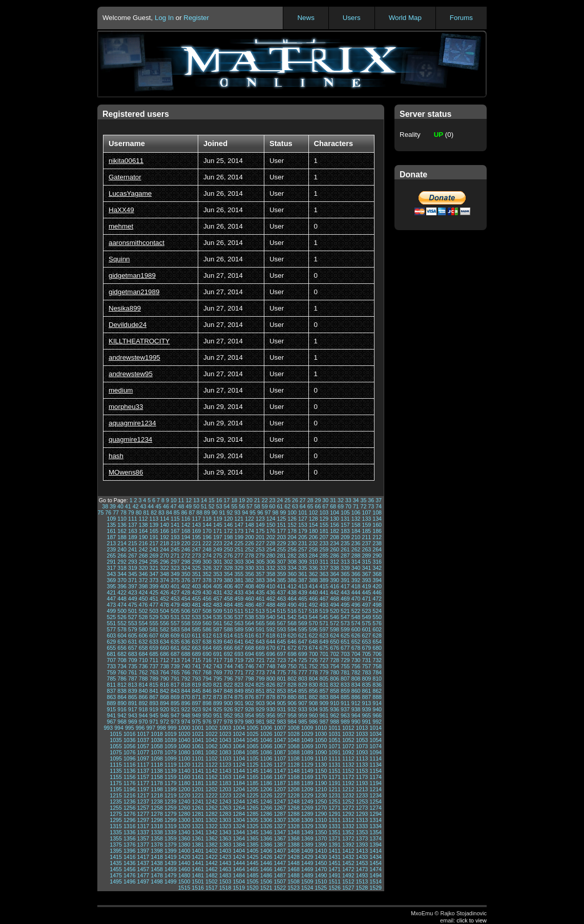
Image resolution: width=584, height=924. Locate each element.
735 (133, 666)
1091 (335, 752)
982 (271, 722)
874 (228, 697)
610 (186, 635)
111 (133, 519)
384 (271, 580)
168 (186, 531)
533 (196, 617)
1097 (143, 758)
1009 (307, 728)
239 (111, 549)
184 (356, 531)
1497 (143, 881)
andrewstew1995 (134, 357)
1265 (253, 808)
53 (219, 506)
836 (377, 685)
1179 (171, 783)
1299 (171, 820)
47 (174, 506)
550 (377, 617)
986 (314, 722)
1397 (143, 851)
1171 (335, 777)
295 (154, 562)
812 (122, 685)
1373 (362, 838)
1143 (225, 771)
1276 (130, 814)
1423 (225, 857)
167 (175, 531)
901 (239, 703)
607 (154, 635)
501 (133, 611)
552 (122, 623)
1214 (376, 789)
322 (164, 568)
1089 (307, 752)
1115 (116, 765)
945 (154, 715)
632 (143, 642)
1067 (280, 746)
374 (164, 580)
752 (314, 666)
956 (271, 715)
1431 (335, 857)
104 (335, 512)
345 (133, 574)
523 (366, 611)
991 (366, 722)
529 (154, 617)
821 (218, 685)
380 (228, 580)
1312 (348, 820)
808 (356, 679)
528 (143, 617)
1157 (143, 777)
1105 (253, 758)
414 (314, 586)
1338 (157, 832)
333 (281, 568)
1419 (171, 857)
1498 (157, 881)
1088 (294, 752)
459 (239, 599)
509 (218, 611)
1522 (280, 888)
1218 (157, 795)
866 (143, 697)
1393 (362, 845)
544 (314, 617)
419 (366, 586)
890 (122, 703)
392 (356, 580)
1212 (348, 789)
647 (303, 642)
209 (345, 537)
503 (154, 611)
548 (356, 617)
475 (133, 605)
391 (345, 580)
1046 (266, 740)
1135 (116, 771)
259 (324, 549)
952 (228, 715)
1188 (294, 783)
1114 (376, 758)
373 (154, 580)
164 (143, 531)
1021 (198, 734)
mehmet (121, 226)
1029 (307, 734)
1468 (294, 869)
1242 (212, 802)
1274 (376, 808)
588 (228, 629)
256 (292, 549)
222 (207, 543)
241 (133, 549)
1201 (198, 789)
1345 (253, 832)
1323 (225, 826)
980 (249, 722)
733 (111, 666)
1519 (239, 888)
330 (249, 568)
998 (161, 728)
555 (154, 623)
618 (271, 635)
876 (249, 697)
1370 (321, 838)
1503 (225, 881)
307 (281, 562)
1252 (348, 802)
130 (335, 519)
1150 (321, 771)
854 (292, 691)
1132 (348, 765)
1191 (335, 783)
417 (345, 586)
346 (143, 574)
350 (186, 574)
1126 (266, 765)
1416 (130, 857)
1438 (157, 863)
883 (324, 697)
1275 (116, 814)
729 (345, 660)
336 (314, 568)
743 (218, 666)
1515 (184, 888)
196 (207, 537)
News (306, 18)
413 (303, 586)
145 (218, 525)
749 (281, 666)
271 (175, 556)
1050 (321, 740)
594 (292, 629)
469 (345, 599)
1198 (157, 789)
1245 (253, 802)
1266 (266, 808)
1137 (143, 771)
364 (335, 574)
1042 (212, 740)
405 (218, 586)
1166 (266, 777)
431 (218, 592)
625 (345, 635)
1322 (212, 826)
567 (281, 623)
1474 (376, 869)
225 (239, 543)
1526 (335, 888)
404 (207, 586)
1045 (253, 740)
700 (314, 654)
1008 (294, 728)
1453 (362, 863)
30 (325, 500)
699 (303, 654)
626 (356, 635)
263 (366, 549)
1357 (143, 838)
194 (186, 537)
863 (111, 697)
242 (143, 549)
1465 (253, 869)
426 (164, 592)
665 (218, 648)
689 (196, 654)
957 (281, 715)
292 (122, 562)
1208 (294, 789)
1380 (184, 845)
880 (292, 697)
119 (218, 519)
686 (164, 654)
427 (175, 592)
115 (175, 519)
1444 (239, 863)
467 (324, 599)
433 (239, 592)
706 (377, 654)
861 (366, 691)
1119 (171, 765)
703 (345, 654)
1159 (171, 777)
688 (186, 654)
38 (105, 506)
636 (186, 642)
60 (273, 506)
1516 (198, 888)
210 (356, 537)
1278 (157, 814)
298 (186, 562)
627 (366, 635)
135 (111, 525)
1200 (184, 789)
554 (143, 623)
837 (111, 691)
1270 (321, 808)
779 (324, 672)
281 (281, 556)
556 (164, 623)
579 (133, 629)
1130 (321, 765)
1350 (321, 832)
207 (324, 537)
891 (133, 703)
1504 (239, 881)
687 (175, 654)
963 (345, 715)
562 (228, 623)
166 (164, 531)
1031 (335, 734)
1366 (266, 838)
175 (260, 531)
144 (207, 525)
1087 (280, 752)
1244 (239, 802)
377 (196, 580)
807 (345, 679)
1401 (198, 851)
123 (260, 519)
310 (314, 562)
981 (260, 722)
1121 (198, 765)
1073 (362, 746)
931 (281, 709)
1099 (171, 758)
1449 (307, 863)
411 (281, 586)
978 (228, 722)
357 (260, 574)
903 (260, 703)
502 (143, 611)
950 (207, 715)
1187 (280, 783)
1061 (198, 746)
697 (281, 654)
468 (335, 599)
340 (356, 568)
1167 (280, 777)
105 (345, 512)
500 (122, 611)
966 (377, 715)
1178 (157, 783)
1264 (239, 808)
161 (111, 531)
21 (257, 500)
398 (143, 586)
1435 (116, 863)
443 (345, 592)
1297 (143, 820)
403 (196, 586)
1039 (171, 740)
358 (271, 574)
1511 (335, 881)
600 (356, 629)
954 (249, 715)
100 (292, 512)
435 (260, 592)
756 (356, 666)
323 (175, 568)
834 (356, 685)
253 (260, 549)
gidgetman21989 (134, 292)
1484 (239, 875)
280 (271, 556)
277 (239, 556)
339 (345, 568)
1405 (253, 851)
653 (366, 642)
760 (122, 672)
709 (133, 660)
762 (143, 672)
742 (207, 666)
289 (366, 556)
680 (377, 648)
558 (186, 623)
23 (273, 500)
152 (292, 525)
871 (196, 697)
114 (164, 519)
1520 (253, 888)
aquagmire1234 (132, 423)
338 (335, 568)
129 (324, 519)
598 (335, 629)
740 (186, 666)
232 (314, 543)
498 (377, 605)
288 (356, 556)
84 (169, 512)
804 (314, 679)
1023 (225, 734)
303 (239, 562)
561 (218, 623)
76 (108, 512)
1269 (307, 808)
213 (111, 543)
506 (186, 611)
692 (228, 654)
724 (292, 660)
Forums (461, 18)
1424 (239, 857)
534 (207, 617)
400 (164, 586)
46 (166, 506)
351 (196, 574)
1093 (362, 752)
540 (271, 617)
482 (207, 605)
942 (122, 715)
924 (207, 709)
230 (292, 543)
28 (310, 500)
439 (303, 592)
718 (228, 660)
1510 (321, 881)
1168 (294, 777)
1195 (116, 789)
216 (143, 543)
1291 (335, 814)
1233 (362, 795)
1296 (130, 820)
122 (249, 519)
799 (260, 679)
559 (196, 623)
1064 (239, 746)
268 (143, 556)
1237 (143, 802)
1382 (212, 845)
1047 (280, 740)
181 (324, 531)
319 (133, 568)
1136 (130, 771)
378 (207, 580)
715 (196, 660)
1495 (116, 881)
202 (271, 537)
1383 (225, 845)
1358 (157, 838)
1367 (280, 838)
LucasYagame (130, 193)
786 (122, 679)
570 (314, 623)
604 (122, 635)
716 (207, 660)
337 (324, 568)
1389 (307, 845)
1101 (198, 758)
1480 (184, 875)
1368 (294, 838)
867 (154, 697)
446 (377, 592)
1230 (321, 795)
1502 (212, 881)
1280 (184, 814)
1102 (212, 758)
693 (239, 654)
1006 (266, 728)
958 (292, 715)
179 (303, 531)
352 (207, 574)
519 (324, 611)
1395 (116, 851)
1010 (321, 728)
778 (314, 672)
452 (164, 599)
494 (335, 605)
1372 (348, 838)
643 (260, 642)
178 (292, 531)
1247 (280, 802)
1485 (253, 875)
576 (377, 623)
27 (303, 500)
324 (186, 568)
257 (303, 549)
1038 (157, 740)
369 (111, 580)
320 (143, 568)
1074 (376, 746)
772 (249, 672)
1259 (171, 808)
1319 (171, 826)
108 (377, 512)
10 (174, 500)
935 (324, 709)
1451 (335, 863)
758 (377, 666)
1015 (116, 734)
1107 (280, 758)
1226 (266, 795)
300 (207, 562)
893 (154, 703)
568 (292, 623)
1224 (239, 795)
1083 (225, 752)
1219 (171, 795)
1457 (143, 869)
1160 (184, 777)
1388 (294, 845)
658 (143, 648)
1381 (198, 845)
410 (271, 586)
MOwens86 (126, 472)
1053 (362, 740)
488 (271, 605)
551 (111, 623)
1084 (239, 752)
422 (122, 592)
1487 (280, 875)
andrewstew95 (131, 374)
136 (122, 525)
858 (335, 691)
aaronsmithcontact (137, 243)
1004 (239, 728)
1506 (266, 881)
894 (164, 703)
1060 (184, 746)
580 (143, 629)
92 (230, 512)
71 (356, 506)
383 (260, 580)
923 (196, 709)
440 (314, 592)
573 (345, 623)
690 (207, 654)
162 (122, 531)
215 (133, 543)
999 (172, 728)
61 (280, 506)
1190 (321, 783)
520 (335, 611)
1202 (212, 789)
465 (303, 599)
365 (345, 574)
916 (122, 709)
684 (143, 654)
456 (207, 599)
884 (335, 697)
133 (366, 519)
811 (111, 685)
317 (111, 568)
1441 (198, 863)
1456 (130, 869)
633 (154, 642)
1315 (116, 826)
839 (133, 691)
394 (377, 580)
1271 (335, 808)
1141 (198, 771)
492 (314, 605)
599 (345, 629)
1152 (348, 771)
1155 (116, 777)
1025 (253, 734)
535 (218, 617)
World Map (405, 18)
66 (318, 506)
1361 (198, 838)
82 (154, 512)
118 (207, 519)
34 (356, 500)
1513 (362, 881)
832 (335, 685)
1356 (130, 838)
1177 (143, 783)
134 (377, 519)
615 (239, 635)
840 (143, 691)
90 (215, 512)
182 (335, 531)
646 (292, 642)
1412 (348, 851)
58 (257, 506)
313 (345, 562)
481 (196, 605)
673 (303, 648)
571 (324, 623)
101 (303, 512)
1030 (321, 734)
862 (377, 691)
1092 (348, 752)
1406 (266, 851)
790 (164, 679)
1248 (294, 802)
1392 (348, 845)
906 (292, 703)
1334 (376, 826)
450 (143, 599)
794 (207, 679)
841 (154, 691)
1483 (225, 875)
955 (260, 715)
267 (133, 556)
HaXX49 (121, 210)
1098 (157, 758)
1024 (239, 734)
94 (245, 512)
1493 (362, 875)
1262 (212, 808)
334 (292, 568)
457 (218, 599)
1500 (184, 881)
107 (366, 512)
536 (228, 617)
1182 (212, 783)
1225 (253, 795)
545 (324, 617)
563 (239, 623)
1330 (321, 826)
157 (345, 525)
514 (271, 611)
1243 (225, 802)
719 (239, 660)
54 (227, 506)
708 (122, 660)
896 (186, 703)
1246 (266, 802)
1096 (130, 758)
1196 (130, 789)
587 (218, 629)
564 (249, 623)
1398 (157, 851)
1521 (266, 888)
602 (377, 629)
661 (175, 648)
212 (377, 537)
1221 (198, 795)
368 (377, 574)
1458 (157, 869)
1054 (376, 740)
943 (133, 715)
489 (281, 605)
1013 (362, 728)
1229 (307, 795)
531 (175, 617)
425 (154, 592)
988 (335, 722)
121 (239, 519)
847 (218, 691)
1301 (198, 820)
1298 (157, 820)
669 (260, 648)
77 (116, 512)
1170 (321, 777)
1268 (294, 808)
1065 (253, 746)
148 (249, 525)
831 (324, 685)
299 (196, 562)
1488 (294, 875)
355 (239, 574)
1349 (307, 832)
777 (303, 672)
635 (175, 642)
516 (292, 611)
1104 (239, 758)
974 (186, 722)
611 (196, 635)
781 (345, 672)
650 (335, 642)
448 (122, 599)
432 (228, 592)
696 (271, 654)
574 (356, 623)
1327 (280, 826)
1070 (321, 746)
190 (143, 537)
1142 (212, 771)
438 (292, 592)
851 (260, 691)
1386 (266, 845)
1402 (212, 851)
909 (324, 703)
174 (249, 531)
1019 (171, 734)
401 (175, 586)
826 (271, 685)
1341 (198, 832)
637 (196, 642)
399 (154, 586)
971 (154, 722)
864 (122, 697)
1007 (280, 728)
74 (379, 506)
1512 (348, 881)
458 (228, 599)
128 (314, 519)
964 (356, 715)
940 (377, 709)
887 (366, 697)
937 (345, 709)
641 (239, 642)
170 (207, 531)
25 (287, 500)
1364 (239, 838)
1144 (239, 771)
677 (345, 648)
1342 (212, 832)
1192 (348, 783)
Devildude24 (128, 325)
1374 (376, 838)
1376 (130, 845)
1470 (321, 869)
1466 (266, 869)
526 (122, 617)
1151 (335, 771)
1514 (376, 881)
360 (292, 574)
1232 (348, 795)
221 (196, 543)
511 (239, 611)
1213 (362, 789)
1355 (116, 838)
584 (186, 629)
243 (154, 549)
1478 (157, 875)
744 (228, 666)
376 (186, 580)
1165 (253, 777)
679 (366, 648)
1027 (280, 734)
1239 (171, 802)
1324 (239, 826)
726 (314, 660)
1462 (212, 869)
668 (249, 648)
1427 (280, 857)
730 (356, 660)
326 (207, 568)
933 (303, 709)
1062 (212, 746)
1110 (321, 758)
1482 (212, 875)
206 (314, 537)
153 (303, 525)
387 (303, 580)
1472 (348, 869)
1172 (348, 777)
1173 (362, 777)
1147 (280, 771)
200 (249, 537)
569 (303, 623)
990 (356, 722)
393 (366, 580)
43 (143, 506)
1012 (348, 728)
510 (228, 611)
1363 (225, 838)
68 (333, 506)
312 (335, 562)
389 (324, 580)
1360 (184, 838)
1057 (143, 746)
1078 (157, 752)
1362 (212, 838)
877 (260, 697)
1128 (294, 765)
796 (228, 679)
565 (260, 623)
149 (260, 525)
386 (292, 580)
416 (335, 586)
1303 (225, 820)
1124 (239, 765)
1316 (130, 826)
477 (154, 605)
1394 (376, 845)
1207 (280, 789)
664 (207, 648)
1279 (171, 814)
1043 (225, 740)
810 (377, 679)
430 (207, 592)
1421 (198, 857)
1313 (362, 820)
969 (133, 722)
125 (281, 519)
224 (228, 543)
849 (239, 691)
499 (111, 611)
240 (122, 549)
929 (260, 709)
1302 (212, 820)
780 (335, 672)
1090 (321, 752)
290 (377, 556)
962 (335, 715)
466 (314, 599)
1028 (294, 734)
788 (143, 679)
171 (218, 531)
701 (324, 654)
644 (271, 642)
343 (111, 574)
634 (164, 642)
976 (207, 722)
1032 (348, 734)
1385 (253, 845)
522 (356, 611)
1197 (143, 789)
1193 (362, 783)
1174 (376, 777)
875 (239, 697)
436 (271, 592)
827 (281, 685)
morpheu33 (126, 407)
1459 (171, 869)
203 (281, 537)
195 (196, 537)
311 (324, 562)
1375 (116, 845)
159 (366, 525)
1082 (212, 752)
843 (175, 691)
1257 (143, 808)
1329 (307, 826)
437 (281, 592)
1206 (266, 789)
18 (234, 500)
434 (249, 592)
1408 (294, 851)
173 (239, 531)
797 (239, 679)
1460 (184, 869)
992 (377, 722)
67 (325, 506)
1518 (225, 888)
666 (228, 648)
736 (143, 666)
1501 (198, 881)
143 (196, 525)
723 (281, 660)
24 (280, 500)
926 (228, 709)
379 (218, 580)
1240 (184, 802)
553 (133, 623)
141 (175, 525)
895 (175, 703)
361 (303, 574)
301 (218, 562)
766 (186, 672)
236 (356, 543)
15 (212, 500)
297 (175, 562)
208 (335, 537)
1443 (225, 863)
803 (303, 679)
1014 (376, 728)
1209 (307, 789)
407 (239, 586)
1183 (225, 783)
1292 (348, 814)
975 (196, 722)
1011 (335, 728)
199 (239, 537)
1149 (307, 771)
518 (314, 611)
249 (218, 549)
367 (366, 574)
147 (239, 525)
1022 (212, 734)
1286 (266, 814)
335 (303, 568)
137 (133, 525)
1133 (362, 765)
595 (303, 629)
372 (143, 580)
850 (249, 691)
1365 (253, 838)
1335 (116, 832)
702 (335, 654)
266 (122, 556)
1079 (171, 752)
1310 (321, 820)
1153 (362, 771)
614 (228, 635)
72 (363, 506)
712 (164, 660)
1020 (184, 734)
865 (133, 697)
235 (345, 543)
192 (164, 537)
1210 (321, 789)
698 (292, 654)
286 (335, 556)
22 (265, 500)
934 (314, 709)
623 (324, 635)
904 (271, 703)
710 (143, 660)
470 (356, 599)
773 (260, 672)
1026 (266, 734)
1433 (362, 857)
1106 (266, 758)
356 (249, 574)
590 (249, 629)
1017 (143, 734)
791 (175, 679)
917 (133, 709)
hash (116, 456)
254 (271, 549)
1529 (376, 888)
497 (366, 605)
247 (196, 549)
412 (292, 586)
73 (371, 506)
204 (292, 537)
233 (324, 543)
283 (303, 556)
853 (281, 691)
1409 (307, 851)
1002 (212, 728)
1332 (348, 826)
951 (218, 715)
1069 (307, 746)
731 (366, 660)
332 (271, 568)
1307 (280, 820)
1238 (157, 802)
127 (303, 519)
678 (356, 648)
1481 (198, 875)
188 (122, 537)
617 (260, 635)
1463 (225, 869)
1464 (239, 869)
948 (186, 715)
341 (366, 568)
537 (239, 617)
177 (281, 531)
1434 (376, 857)
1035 (116, 740)
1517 (212, 888)
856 (314, 691)
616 (249, 635)
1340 (184, 832)
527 (133, 617)
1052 (348, 740)
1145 (253, 771)
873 (218, 697)
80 (139, 512)
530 (164, 617)
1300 (184, 820)
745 (239, 666)
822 (228, 685)
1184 (239, 783)
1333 (362, 826)
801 (281, 679)
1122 (212, 765)
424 (143, 592)
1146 (266, 771)
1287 (280, 814)
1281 (198, 814)
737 (154, 666)
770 (228, 672)
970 (143, 722)
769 (218, 672)
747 (260, 666)
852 (271, 691)
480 (186, 605)
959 (303, 715)
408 (249, 586)
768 (207, 672)
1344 (239, 832)
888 (377, 697)
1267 (280, 808)
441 (324, 592)
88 (199, 512)
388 (314, 580)
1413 (362, 851)
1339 (171, 832)
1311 (335, 820)
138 (143, 525)
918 (143, 709)
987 (324, 722)
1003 (225, 728)
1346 (266, 832)
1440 (184, 863)
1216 (130, 795)
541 (281, 617)
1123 (225, 765)
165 (154, 531)
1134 (376, 765)
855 (303, 691)
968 (122, 722)
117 (196, 519)
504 (164, 611)
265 (111, 556)
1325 (253, 826)
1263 (225, 808)
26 (295, 500)
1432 (348, 857)
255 (281, 549)
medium (121, 390)
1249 (307, 802)
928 (249, 709)
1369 (307, 838)
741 (196, 666)
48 (181, 506)
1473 (362, 869)
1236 (130, 802)
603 (111, 635)
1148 (294, 771)
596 (314, 629)
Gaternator (125, 177)
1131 (335, 765)
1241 (198, 802)
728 (335, 660)
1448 (294, 863)
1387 (280, 845)
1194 (376, 783)
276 (228, 556)
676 (335, 648)
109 (111, 519)
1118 (157, 765)
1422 (212, 857)
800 (271, 679)
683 (133, 654)
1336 (130, 832)
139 (154, 525)
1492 (348, 875)
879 (281, 697)
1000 (184, 728)
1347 (280, 832)
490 (292, 605)
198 (228, 537)
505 (175, 611)
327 (218, 568)
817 (175, 685)
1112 (348, 758)
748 (271, 666)
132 (356, 519)
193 (175, 537)
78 (123, 512)
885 (345, 697)
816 (164, 685)
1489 (307, 875)
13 (196, 500)
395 (111, 586)
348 (164, 574)
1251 (335, 802)
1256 (130, 808)
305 (260, 562)
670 (271, 648)
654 (377, 642)
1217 (143, 795)
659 (154, 648)
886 (356, 697)
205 (303, 537)
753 (324, 666)
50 (196, 506)
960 (314, 715)
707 (111, 660)
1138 (157, 771)
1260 (184, 808)
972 (164, 722)
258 (314, 549)
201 (260, 537)
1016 (130, 734)
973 (175, 722)
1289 (307, 814)
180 (314, 531)
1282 (212, 814)
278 (249, 556)
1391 (335, 845)
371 (133, 580)
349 (175, 574)
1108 (294, 758)
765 (175, 672)
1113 (362, 758)
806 (335, 679)
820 (207, 685)
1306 (266, 820)
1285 (253, 814)
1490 (321, 875)
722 (271, 660)
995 (130, 728)
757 (366, 666)
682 (122, 654)
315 (366, 562)
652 (356, 642)
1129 (307, 765)
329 (239, 568)
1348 (294, 832)
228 (271, 543)
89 (207, 512)
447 (111, 599)
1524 (307, 888)
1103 (225, 758)
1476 (130, 875)
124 (271, 519)
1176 (130, 783)
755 (345, 666)
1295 (116, 820)
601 (366, 629)
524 (377, 611)
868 (164, 697)
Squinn (119, 259)
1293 (362, 814)
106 (356, 512)
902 (249, 703)
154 (314, 525)
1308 (294, 820)
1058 (157, 746)
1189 (307, 783)
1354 (376, 832)
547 (345, 617)
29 (318, 500)
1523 (294, 888)
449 (133, 599)
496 (356, 605)
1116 (130, 765)
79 (131, 512)
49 (189, 506)
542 (292, 617)
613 (218, 635)
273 (196, 556)
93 (237, 512)
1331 (335, 826)
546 (335, 617)
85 (177, 512)
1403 (225, 851)
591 (260, 629)
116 (186, 519)
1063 (225, 746)
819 (196, 685)
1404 (239, 851)
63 (295, 506)
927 (239, 709)
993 (108, 728)
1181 (198, 783)
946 (164, 715)
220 (186, 543)
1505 (253, 881)
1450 (321, 863)
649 (324, 642)
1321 (198, 826)
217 (154, 543)
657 (133, 648)
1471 (335, 869)
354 (228, 574)
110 (122, 519)
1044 (239, 740)
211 (366, 537)
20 (249, 500)
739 (175, 666)
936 (335, 709)
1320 (184, 826)
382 (249, 580)
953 (239, 715)
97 (268, 512)
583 (175, 629)
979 (239, 722)
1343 (225, 832)
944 (143, 715)
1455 (116, 869)
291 (111, 562)
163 (133, 531)
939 (366, 709)
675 (324, 648)
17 (227, 500)
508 (207, 611)
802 (292, 679)
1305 (253, 820)
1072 (348, 746)
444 (356, 592)
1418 (157, 857)
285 (324, 556)
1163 (225, 777)
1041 (198, 740)
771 (239, 672)
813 (133, 685)
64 (303, 506)
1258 (157, 808)
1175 (116, 783)
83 (161, 512)
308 (292, 562)
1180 (184, 783)
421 (111, 592)
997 (151, 728)
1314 (376, 820)
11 (181, 500)
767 (196, 672)
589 (239, 629)
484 (228, 605)
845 (196, 691)
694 (249, 654)
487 (260, 605)
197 (218, 537)
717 (218, 660)
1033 (362, 734)
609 (175, 635)
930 (271, 709)
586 (207, 629)
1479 (171, 875)
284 (314, 556)
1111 (335, 758)
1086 (266, 752)
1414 (376, 851)
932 (292, 709)
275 (218, 556)
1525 (321, 888)
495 (345, 605)
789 (154, 679)
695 (260, 654)
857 (324, 691)
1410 (321, 851)
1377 (143, 845)
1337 (143, 832)
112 (143, 519)
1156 (130, 777)
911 (345, 703)
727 (324, 660)
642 (249, 642)
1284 (239, 814)
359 (281, 574)
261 (345, 549)
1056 (130, 746)
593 (281, 629)
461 (260, 599)
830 (314, 685)
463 (281, 599)
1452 (348, 863)
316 (377, 562)
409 (260, 586)
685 (154, 654)
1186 (266, 783)
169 (196, 531)
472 (377, 599)
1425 (253, 857)
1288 (294, 814)
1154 (376, 771)
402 (186, 586)
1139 (171, 771)
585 (196, 629)
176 (271, 531)
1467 (280, 869)
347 (154, 574)
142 (186, 525)
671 (281, 648)
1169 (307, 777)
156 (335, 525)
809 (366, 679)
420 (377, 586)
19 (242, 500)
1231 (335, 795)
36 (371, 500)
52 (212, 506)
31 (333, 500)
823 (239, 685)
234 (335, 543)
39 (113, 506)
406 (228, 586)
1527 (348, 888)
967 (111, 722)
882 (314, 697)
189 (133, 537)
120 (228, 519)
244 (164, 549)
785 (111, 679)
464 (292, 599)
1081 (198, 752)
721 (260, 660)
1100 (184, 758)
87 (192, 512)
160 (377, 525)
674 (314, 648)
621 (303, 635)
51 (204, 506)
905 (281, 703)
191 (154, 537)
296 (164, 562)
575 (366, 623)
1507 (280, 881)
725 (303, 660)
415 (324, 586)
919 (154, 709)
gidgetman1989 (132, 275)
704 (356, 654)
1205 (253, 789)
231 (303, 543)
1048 (294, 740)
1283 (225, 814)
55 (234, 506)
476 (143, 605)
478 (164, 605)
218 (164, 543)
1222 (212, 795)
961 (324, 715)
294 (143, 562)
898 (207, 703)
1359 (171, 838)
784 (377, 672)
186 (377, 531)
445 (366, 592)
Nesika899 (125, 308)
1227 (280, 795)
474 (122, 605)
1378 (157, 845)
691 (218, 654)
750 (292, 666)
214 (122, 543)
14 (204, 500)
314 (356, 562)
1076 (130, 752)
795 (218, 679)
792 (186, 679)
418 (356, 586)
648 (314, 642)
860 (356, 691)
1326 (266, 826)
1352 (348, 832)
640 (228, 642)
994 (119, 728)
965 (366, 715)
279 (260, 556)
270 (164, 556)
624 (335, 635)
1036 (130, 740)
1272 (348, 808)
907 (303, 703)
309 (303, 562)
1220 (184, 795)
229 (281, 543)
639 (218, 642)
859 (345, 691)
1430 (321, 857)
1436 (130, 863)
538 (249, 617)
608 (164, 635)
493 (324, 605)
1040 (184, 740)
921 (175, 709)
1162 (212, 777)
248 (207, 549)
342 (377, 568)
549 (366, 617)
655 (111, 648)
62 (287, 506)
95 (253, 512)
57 (249, 506)
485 (239, 605)
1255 (116, 808)
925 (218, 709)
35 (363, 500)
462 (271, 599)
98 (276, 512)
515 (281, 611)
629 (111, 642)
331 (260, 568)
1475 (116, 875)
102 (314, 512)
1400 (184, 851)
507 (196, 611)
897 (196, 703)
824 (249, 685)
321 (154, 568)
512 (249, 611)
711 (154, 660)
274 (207, 556)
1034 (376, 734)
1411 (335, 851)
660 (164, 648)
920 (164, 709)
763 (154, 672)
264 (377, 549)
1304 (239, 820)
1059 (171, 746)
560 (207, 623)
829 (303, 685)
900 (228, 703)
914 (377, 703)
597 (324, 629)
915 (111, 709)
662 (186, 648)
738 (164, 666)
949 (196, 715)
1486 (266, 875)
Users (352, 18)
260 (335, 549)
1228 (294, 795)
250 (228, 549)
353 (218, 574)
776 (292, 672)
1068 (294, 746)
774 (271, 672)
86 (184, 512)
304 (249, 562)
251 (239, 549)
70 (348, 506)
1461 (198, 869)
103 (324, 512)
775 (281, 672)
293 (133, 562)
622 (314, 635)
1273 (362, 808)
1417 (143, 857)
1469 (307, 869)
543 (303, 617)
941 (111, 715)
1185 (253, 783)
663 (196, 648)
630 (122, 642)
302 (228, 562)
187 (111, 537)
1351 (335, 832)
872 (207, 697)
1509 (307, 881)
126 (292, 519)
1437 (143, 863)
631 (133, 642)
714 (186, 660)
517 (303, 611)
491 (303, 605)
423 (133, 592)
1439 (171, 863)
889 (111, 703)
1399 (171, 851)
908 (314, 703)
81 (146, 512)
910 (335, 703)
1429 (307, 857)
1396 (130, 851)
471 (366, 599)
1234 (376, 795)
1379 (171, 845)
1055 (116, 746)
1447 (280, 863)
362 (314, 574)
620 (292, 635)
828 (292, 685)
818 (186, 685)
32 (341, 500)
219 (175, 543)
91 (222, 512)
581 (154, 629)
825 (260, 685)
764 (164, 672)
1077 (143, 752)
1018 (157, 734)
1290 (321, 814)
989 (345, 722)
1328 (294, 826)
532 (186, 617)
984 (292, 722)
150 (271, 525)
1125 (253, 765)
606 (143, 635)
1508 (294, 881)
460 (249, 599)
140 (164, 525)
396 (122, 586)
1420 (184, 857)
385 (281, 580)
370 (122, 580)
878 (271, 697)
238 (377, 543)
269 (154, 556)
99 (283, 512)
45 (158, 506)
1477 (143, 875)
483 (218, 605)
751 (303, 666)
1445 (253, 863)
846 (207, 691)
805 (324, 679)
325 (196, 568)
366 (356, 574)
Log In (164, 18)
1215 (116, 795)
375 (175, 580)
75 (101, 512)
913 (366, 703)
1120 (184, 765)
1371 (335, 838)
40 (120, 506)
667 (239, 648)
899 (218, 703)
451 (154, 599)
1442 (212, 863)
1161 (198, 777)
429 (196, 592)
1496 (130, 881)
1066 (266, 746)
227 (260, 543)
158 (356, 525)
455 (196, 599)
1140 (184, 771)
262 (356, 549)
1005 (253, 728)
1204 (239, 789)
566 (271, 623)
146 (228, 525)
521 (345, 611)
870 (186, 697)
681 (111, 654)
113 (154, 519)
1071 (335, 746)
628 (377, 635)
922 (186, 709)
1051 (335, 740)
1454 (376, 863)
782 (356, 672)
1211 (335, 789)
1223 (225, 795)
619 (281, 635)
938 (356, 709)
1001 (198, 728)
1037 (143, 740)
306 (271, 562)
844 (186, 691)
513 (260, 611)
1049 (307, 740)
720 (249, 660)
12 (189, 500)
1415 (116, 857)
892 (143, 703)
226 (249, 543)
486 (249, 605)
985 (303, 722)
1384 (239, 845)
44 (151, 506)
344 (122, 574)
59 (265, 506)
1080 (184, 752)
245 (175, 549)
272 (186, 556)
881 (303, 697)
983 (281, 722)
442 (335, 592)
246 (186, 549)
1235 (116, 802)
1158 (157, 777)
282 (292, 556)
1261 (198, 808)
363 (324, 574)
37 (379, 500)
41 (128, 506)
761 (133, 672)
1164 (239, 777)
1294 (376, 814)
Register (196, 18)
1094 (376, 752)
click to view (472, 920)
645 (281, 642)
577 (111, 629)
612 (207, 635)
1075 (116, 752)
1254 (376, 802)
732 (377, 660)
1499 (171, 881)
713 (175, 660)
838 (122, 691)
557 (175, 623)
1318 (157, 826)
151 (281, 525)
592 (271, 629)
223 (218, 543)
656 (122, 648)
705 (366, 654)
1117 (143, 765)
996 (140, 728)
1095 (116, 758)
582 (164, 629)
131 (345, 519)
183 (345, 531)
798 (249, 679)
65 (310, 506)
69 (341, 506)
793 (196, 679)
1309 (307, 820)
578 (122, 629)
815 (154, 685)
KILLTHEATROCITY (139, 341)
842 (164, 691)
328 (228, 568)
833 (345, 685)
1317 (143, 826)
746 (249, 666)
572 (335, 623)
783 (366, 672)
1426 (266, 857)
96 (260, 512)
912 (356, 703)
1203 (225, 789)
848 (228, 691)
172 (228, 531)
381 (239, 580)
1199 (171, 789)
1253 (362, 802)
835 (366, 685)
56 (242, 506)
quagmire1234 (130, 439)
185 (366, 531)
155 (324, 525)
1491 (335, 875)
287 (345, 556)
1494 (376, 875)
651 (345, 642)
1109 (307, 758)
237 (366, 543)
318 (122, 568)
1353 (362, 832)
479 (175, 605)
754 (335, 666)
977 (218, 722)
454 (186, 599)
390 (335, 580)
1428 (294, 857)
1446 (266, 863)
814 (143, 685)
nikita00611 (126, 161)
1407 (280, 851)
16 (219, 500)
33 (348, 500)
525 (111, 617)
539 (260, 617)
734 (122, 666)
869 (175, 697)
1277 (143, 814)
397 (133, 586)
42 (136, 506)
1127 (280, 765)
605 (133, 635)
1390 (321, 845)
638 (207, 642)
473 (111, 605)
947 (175, 715)
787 (133, 679)
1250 (321, 802)
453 (175, 599)
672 (292, 648)
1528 (362, 888)
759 (111, 672)
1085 (253, 752)
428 (186, 592)
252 (249, 549)
